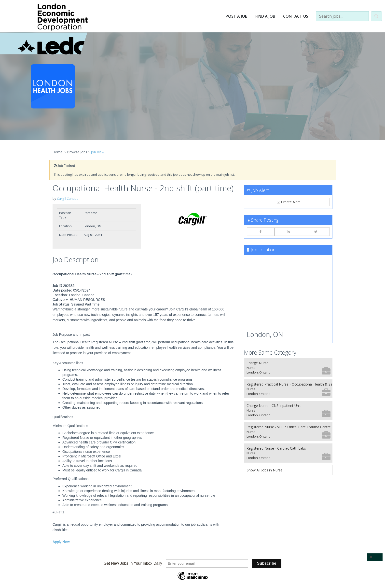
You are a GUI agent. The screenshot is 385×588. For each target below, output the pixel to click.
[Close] (375, 557)
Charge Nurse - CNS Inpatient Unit (289, 410)
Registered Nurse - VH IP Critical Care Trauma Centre (289, 432)
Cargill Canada (68, 199)
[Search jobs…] (342, 16)
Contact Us (296, 16)
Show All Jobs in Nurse (265, 470)
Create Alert (288, 202)
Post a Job (237, 16)
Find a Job (265, 16)
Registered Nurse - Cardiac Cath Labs (289, 453)
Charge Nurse (289, 367)
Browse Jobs (77, 152)
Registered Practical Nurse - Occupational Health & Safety (289, 389)
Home (57, 152)
